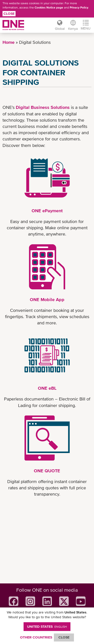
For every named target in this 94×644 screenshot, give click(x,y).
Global (60, 29)
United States (47, 626)
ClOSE (64, 637)
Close (9, 14)
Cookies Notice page (49, 8)
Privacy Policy (79, 8)
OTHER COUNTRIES (36, 637)
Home (9, 42)
